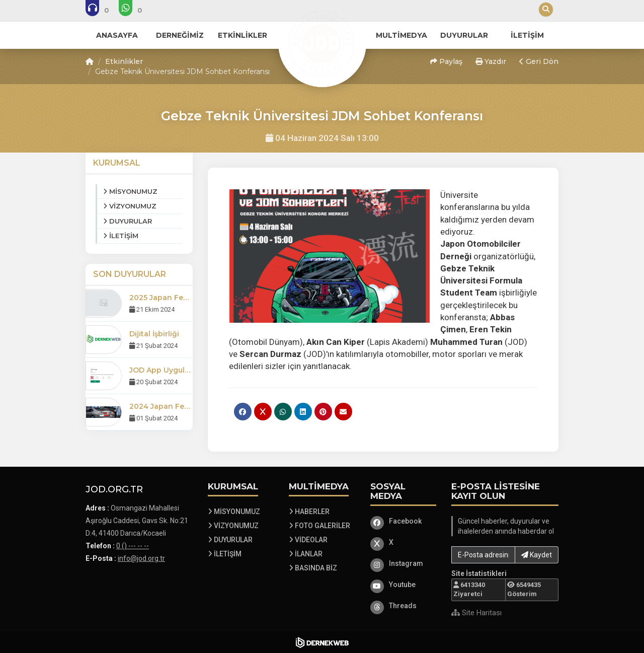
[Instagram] (404, 563)
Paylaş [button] (446, 61)
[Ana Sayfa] (322, 42)
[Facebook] (404, 521)
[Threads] (404, 606)
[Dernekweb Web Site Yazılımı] (322, 642)
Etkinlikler (124, 61)
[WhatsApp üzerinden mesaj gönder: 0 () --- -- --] (137, 10)
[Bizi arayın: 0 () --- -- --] (104, 10)
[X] (404, 542)
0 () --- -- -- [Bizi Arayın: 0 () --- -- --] (133, 546)
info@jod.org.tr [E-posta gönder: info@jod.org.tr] (141, 558)
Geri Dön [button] (539, 61)
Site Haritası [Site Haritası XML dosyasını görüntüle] (476, 613)
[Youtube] (404, 585)
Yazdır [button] (491, 61)
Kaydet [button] (537, 555)
